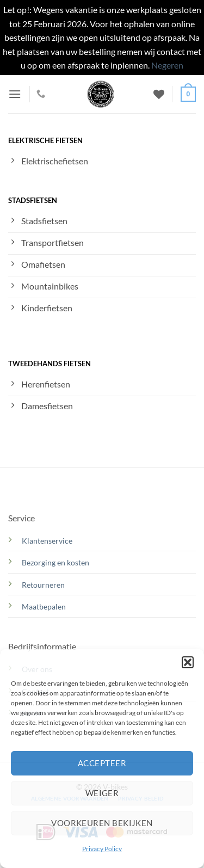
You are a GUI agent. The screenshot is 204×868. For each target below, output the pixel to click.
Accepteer (102, 763)
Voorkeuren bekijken (102, 823)
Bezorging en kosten (56, 562)
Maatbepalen (44, 607)
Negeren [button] (167, 65)
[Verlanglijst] (159, 94)
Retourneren (43, 585)
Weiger (102, 793)
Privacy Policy (102, 849)
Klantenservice (47, 541)
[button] (188, 662)
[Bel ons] (41, 94)
